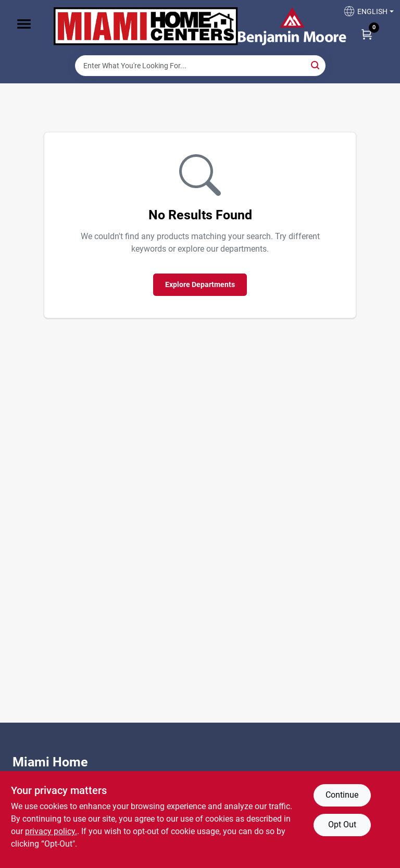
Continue (342, 795)
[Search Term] (200, 66)
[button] (365, 14)
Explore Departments (200, 284)
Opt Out (342, 824)
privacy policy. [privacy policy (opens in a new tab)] (51, 831)
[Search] (316, 65)
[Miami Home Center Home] (146, 28)
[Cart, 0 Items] (367, 34)
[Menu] (24, 24)
